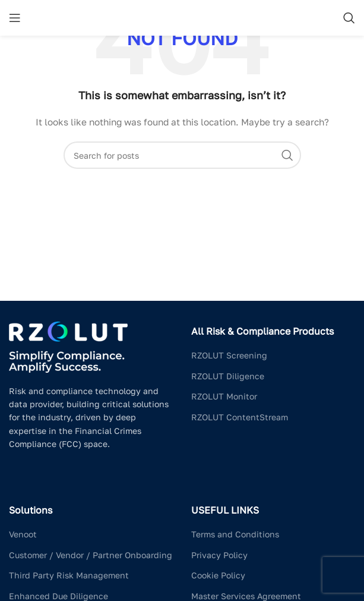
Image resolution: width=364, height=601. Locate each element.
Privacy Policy (219, 555)
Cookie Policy (218, 575)
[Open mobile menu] (15, 18)
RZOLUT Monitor (224, 396)
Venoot (23, 534)
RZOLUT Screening (229, 355)
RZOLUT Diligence (228, 376)
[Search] (349, 18)
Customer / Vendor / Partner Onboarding (91, 555)
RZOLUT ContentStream (240, 417)
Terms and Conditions (235, 534)
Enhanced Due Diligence (58, 596)
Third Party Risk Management (69, 575)
